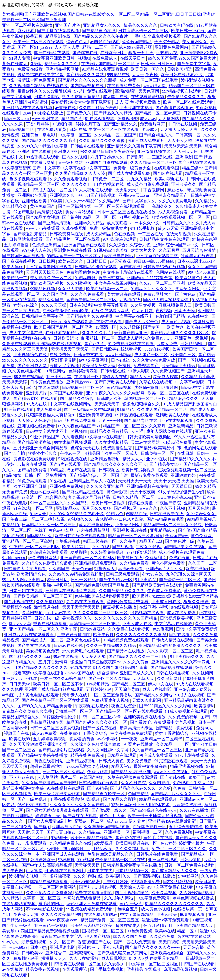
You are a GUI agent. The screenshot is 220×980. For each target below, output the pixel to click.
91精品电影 (86, 278)
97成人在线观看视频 (195, 684)
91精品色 (126, 409)
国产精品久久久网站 (86, 75)
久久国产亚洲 (56, 294)
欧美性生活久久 (43, 453)
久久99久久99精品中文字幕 (43, 146)
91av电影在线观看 (192, 755)
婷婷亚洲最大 (192, 843)
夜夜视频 (164, 311)
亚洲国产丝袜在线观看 (86, 245)
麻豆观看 (26, 31)
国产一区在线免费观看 (135, 942)
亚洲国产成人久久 (137, 673)
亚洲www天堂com (135, 195)
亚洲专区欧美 (35, 201)
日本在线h (121, 360)
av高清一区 (106, 327)
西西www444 (111, 420)
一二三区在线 (151, 234)
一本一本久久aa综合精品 (63, 678)
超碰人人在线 (115, 377)
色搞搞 (125, 366)
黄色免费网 (202, 536)
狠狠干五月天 (141, 53)
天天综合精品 (167, 42)
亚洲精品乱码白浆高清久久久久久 (171, 646)
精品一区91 (187, 931)
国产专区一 (154, 327)
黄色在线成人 (15, 64)
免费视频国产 (147, 366)
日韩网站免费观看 (26, 239)
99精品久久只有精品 (110, 431)
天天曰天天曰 (186, 151)
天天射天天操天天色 (45, 272)
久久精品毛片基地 (198, 377)
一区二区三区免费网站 (56, 887)
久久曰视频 (160, 783)
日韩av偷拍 (191, 860)
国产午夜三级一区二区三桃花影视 (34, 519)
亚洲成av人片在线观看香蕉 (29, 635)
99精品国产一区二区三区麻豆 (74, 256)
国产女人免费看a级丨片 (50, 821)
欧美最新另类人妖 (99, 366)
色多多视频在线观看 (28, 179)
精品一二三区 (96, 47)
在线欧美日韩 (114, 53)
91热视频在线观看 (148, 613)
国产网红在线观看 (80, 816)
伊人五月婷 (143, 311)
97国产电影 (24, 212)
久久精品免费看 (135, 563)
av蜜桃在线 (66, 108)
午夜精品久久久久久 (186, 97)
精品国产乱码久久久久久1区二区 (97, 722)
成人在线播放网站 (96, 525)
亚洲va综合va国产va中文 (177, 245)
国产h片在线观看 (66, 464)
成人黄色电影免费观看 (148, 184)
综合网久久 (56, 497)
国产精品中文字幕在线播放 (43, 755)
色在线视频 (125, 234)
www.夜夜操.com (63, 920)
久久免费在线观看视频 (129, 629)
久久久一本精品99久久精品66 (93, 201)
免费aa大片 (206, 728)
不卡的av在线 (22, 777)
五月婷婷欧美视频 (50, 739)
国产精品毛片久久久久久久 (176, 794)
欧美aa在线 (165, 931)
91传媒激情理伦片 (60, 717)
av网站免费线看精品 (83, 898)
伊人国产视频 (98, 936)
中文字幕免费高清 (153, 898)
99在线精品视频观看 (73, 442)
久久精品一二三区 (173, 744)
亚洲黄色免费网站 (172, 47)
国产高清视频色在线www (154, 810)
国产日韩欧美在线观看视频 (117, 349)
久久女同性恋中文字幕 (109, 750)
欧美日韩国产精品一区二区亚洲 (64, 327)
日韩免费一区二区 (158, 453)
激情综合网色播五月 (37, 80)
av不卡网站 (108, 739)
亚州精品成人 (163, 530)
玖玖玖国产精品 (137, 42)
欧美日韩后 (58, 580)
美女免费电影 (140, 761)
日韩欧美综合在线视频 (165, 267)
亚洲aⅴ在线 (157, 459)
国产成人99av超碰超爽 (132, 47)
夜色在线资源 (124, 706)
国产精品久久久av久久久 (133, 788)
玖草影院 (79, 552)
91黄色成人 (105, 569)
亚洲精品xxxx (79, 382)
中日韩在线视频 (183, 124)
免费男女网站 (188, 289)
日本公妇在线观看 (26, 591)
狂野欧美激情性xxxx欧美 (66, 311)
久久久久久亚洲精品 (105, 486)
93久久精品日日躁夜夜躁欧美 (108, 151)
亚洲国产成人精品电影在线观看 (55, 689)
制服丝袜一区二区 (98, 338)
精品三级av (192, 168)
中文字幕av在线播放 (174, 624)
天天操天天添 (15, 382)
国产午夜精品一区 (116, 580)
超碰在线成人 (128, 925)
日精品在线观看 (122, 755)
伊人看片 (138, 821)
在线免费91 (70, 733)
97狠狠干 (60, 838)
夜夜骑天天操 (26, 915)
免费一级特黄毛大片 (109, 228)
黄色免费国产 (43, 206)
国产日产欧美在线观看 (116, 382)
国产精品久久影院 (120, 799)
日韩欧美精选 (180, 69)
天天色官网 (149, 91)
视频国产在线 (17, 733)
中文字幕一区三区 (75, 135)
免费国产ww (177, 536)
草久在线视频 (15, 162)
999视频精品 (98, 684)
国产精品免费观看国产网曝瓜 (102, 585)
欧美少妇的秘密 (86, 882)
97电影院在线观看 (120, 239)
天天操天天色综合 (35, 420)
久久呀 (165, 788)
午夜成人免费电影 (165, 591)
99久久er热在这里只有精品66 (156, 958)
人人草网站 (47, 777)
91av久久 (11, 942)
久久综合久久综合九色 (130, 245)
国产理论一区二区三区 (180, 580)
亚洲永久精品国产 (171, 195)
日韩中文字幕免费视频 (197, 629)
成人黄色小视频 (176, 322)
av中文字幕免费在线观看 (171, 887)
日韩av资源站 (93, 629)
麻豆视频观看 (193, 915)
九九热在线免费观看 (86, 602)
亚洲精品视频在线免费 (148, 486)
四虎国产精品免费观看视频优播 (50, 931)
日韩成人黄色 (112, 761)
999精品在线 (118, 75)
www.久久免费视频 (172, 772)
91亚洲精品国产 (45, 437)
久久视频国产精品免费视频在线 (39, 86)
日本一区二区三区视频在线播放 (127, 212)
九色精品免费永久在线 (71, 843)
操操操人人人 (54, 958)
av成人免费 (167, 344)
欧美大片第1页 (76, 547)
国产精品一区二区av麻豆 (158, 113)
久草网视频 (33, 613)
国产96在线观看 (168, 173)
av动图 (9, 695)
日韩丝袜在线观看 (88, 146)
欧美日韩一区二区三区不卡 (58, 684)
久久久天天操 (54, 305)
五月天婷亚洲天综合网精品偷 (41, 448)
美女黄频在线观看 (124, 294)
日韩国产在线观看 (198, 964)
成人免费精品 (99, 234)
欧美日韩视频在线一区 (137, 843)
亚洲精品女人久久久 (102, 25)
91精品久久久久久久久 (152, 289)
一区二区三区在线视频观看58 (122, 206)
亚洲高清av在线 (67, 827)
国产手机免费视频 (107, 969)
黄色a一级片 (131, 904)
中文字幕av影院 (190, 382)
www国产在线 (82, 673)
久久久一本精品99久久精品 (111, 646)
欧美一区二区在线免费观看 (189, 102)
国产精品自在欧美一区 (104, 794)
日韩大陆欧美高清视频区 (149, 437)
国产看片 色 (141, 722)
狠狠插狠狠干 (26, 958)
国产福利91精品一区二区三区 (90, 217)
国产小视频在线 (19, 602)
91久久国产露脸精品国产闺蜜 (121, 667)
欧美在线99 (20, 739)
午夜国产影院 (169, 503)
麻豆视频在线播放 (120, 607)
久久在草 (128, 541)
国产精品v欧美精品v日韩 (158, 448)
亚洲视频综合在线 (31, 355)
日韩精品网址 (193, 344)
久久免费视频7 (50, 602)
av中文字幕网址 (94, 360)
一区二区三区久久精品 (64, 772)
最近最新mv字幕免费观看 (166, 920)
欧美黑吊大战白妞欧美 (92, 925)
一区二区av (129, 64)
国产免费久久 (79, 113)
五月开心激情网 (53, 662)
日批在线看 (180, 635)
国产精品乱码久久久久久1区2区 (180, 333)
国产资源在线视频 (19, 261)
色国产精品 (138, 794)
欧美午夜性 (104, 635)
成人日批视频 (114, 958)
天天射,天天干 (31, 832)
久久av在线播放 (194, 810)
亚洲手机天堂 (59, 377)
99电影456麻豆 (202, 272)
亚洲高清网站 (82, 953)
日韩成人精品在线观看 (173, 640)
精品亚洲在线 (58, 36)
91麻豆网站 (55, 371)
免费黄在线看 (31, 69)
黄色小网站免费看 (169, 563)
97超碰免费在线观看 (94, 91)
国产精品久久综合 (77, 399)
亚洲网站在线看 (33, 195)
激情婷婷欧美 (43, 860)
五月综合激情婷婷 (186, 827)
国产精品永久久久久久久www (153, 947)
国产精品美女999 (165, 464)
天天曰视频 (169, 942)
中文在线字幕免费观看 (132, 733)
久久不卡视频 (173, 508)
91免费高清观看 (33, 481)
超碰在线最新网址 (94, 530)
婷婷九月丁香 (89, 124)
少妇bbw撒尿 (147, 388)
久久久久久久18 (77, 184)
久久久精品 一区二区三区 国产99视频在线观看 (174, 162)
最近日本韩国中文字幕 (23, 788)
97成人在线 (37, 404)
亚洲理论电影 (63, 947)
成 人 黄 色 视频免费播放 (138, 102)
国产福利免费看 (33, 470)
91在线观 (22, 508)
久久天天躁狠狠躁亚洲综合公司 (39, 744)
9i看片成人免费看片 (147, 141)
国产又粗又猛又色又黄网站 (123, 953)
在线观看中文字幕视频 (175, 722)
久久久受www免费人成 (154, 360)
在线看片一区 (87, 377)
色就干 (40, 530)
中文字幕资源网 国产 (22, 168)
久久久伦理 (13, 689)
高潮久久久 (163, 206)
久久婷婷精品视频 (197, 893)
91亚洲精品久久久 (187, 657)
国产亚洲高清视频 (55, 223)
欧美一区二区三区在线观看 (39, 42)
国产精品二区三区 (129, 684)
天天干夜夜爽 (143, 492)
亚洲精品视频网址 (63, 69)
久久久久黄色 (136, 662)
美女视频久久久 (77, 618)
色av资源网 (163, 629)
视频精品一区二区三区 (39, 184)
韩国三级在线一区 (100, 541)
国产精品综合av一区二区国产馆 (99, 475)
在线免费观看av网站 (111, 311)
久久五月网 (170, 250)
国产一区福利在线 (75, 206)
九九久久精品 (140, 179)
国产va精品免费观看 (166, 519)
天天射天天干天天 (135, 481)
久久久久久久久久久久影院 (141, 635)
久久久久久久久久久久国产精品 (79, 805)
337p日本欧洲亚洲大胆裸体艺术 (141, 805)
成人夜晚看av (120, 223)
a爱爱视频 (104, 843)
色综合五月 (128, 909)
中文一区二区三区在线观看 (114, 130)
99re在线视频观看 (177, 420)
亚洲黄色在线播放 (84, 640)
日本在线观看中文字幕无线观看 (99, 305)
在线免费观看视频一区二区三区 (187, 470)
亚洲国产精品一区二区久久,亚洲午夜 (44, 629)
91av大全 (38, 514)
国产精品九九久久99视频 (90, 316)
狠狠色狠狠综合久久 (142, 404)
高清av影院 (126, 91)
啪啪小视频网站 (58, 585)
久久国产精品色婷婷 (98, 108)
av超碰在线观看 (32, 464)
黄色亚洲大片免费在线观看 (92, 904)
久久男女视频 (144, 305)
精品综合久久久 (184, 399)
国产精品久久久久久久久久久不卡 (116, 464)
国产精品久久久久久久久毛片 (49, 141)
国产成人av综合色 (142, 322)
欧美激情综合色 (32, 574)
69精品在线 (137, 514)
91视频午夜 (63, 124)
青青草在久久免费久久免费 (28, 711)
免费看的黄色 (82, 739)
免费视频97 (128, 119)
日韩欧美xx (33, 953)
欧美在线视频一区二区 (108, 289)
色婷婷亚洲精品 (47, 245)
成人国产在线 (116, 97)
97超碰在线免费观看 (49, 552)
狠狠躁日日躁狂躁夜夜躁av (96, 662)
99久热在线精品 (29, 377)
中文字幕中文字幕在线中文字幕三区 (78, 168)
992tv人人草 (20, 624)
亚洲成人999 (66, 151)
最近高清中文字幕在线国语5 (40, 673)
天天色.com (82, 569)
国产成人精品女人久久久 (175, 871)
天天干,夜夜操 (145, 75)
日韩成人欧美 (110, 399)
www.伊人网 (155, 86)
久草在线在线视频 (156, 382)
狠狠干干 (197, 777)
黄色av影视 (118, 492)
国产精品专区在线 (141, 420)
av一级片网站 (71, 162)
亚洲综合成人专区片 (193, 689)
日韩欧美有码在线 (177, 25)
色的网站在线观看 (200, 448)
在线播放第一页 (188, 909)
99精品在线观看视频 (158, 799)
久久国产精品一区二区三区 (158, 750)
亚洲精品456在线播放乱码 (173, 821)
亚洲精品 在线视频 (144, 969)
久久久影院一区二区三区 (171, 651)
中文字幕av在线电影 (104, 437)
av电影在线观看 (105, 42)
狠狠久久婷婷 (197, 602)
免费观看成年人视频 (111, 700)
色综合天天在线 (86, 448)
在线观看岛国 (167, 168)
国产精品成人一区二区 (43, 640)
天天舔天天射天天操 (183, 146)
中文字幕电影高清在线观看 (128, 272)
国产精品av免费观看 (175, 728)
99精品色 (115, 514)
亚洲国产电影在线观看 (107, 162)
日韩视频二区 (22, 130)
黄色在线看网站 (49, 761)
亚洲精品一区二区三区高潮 (28, 541)
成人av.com (117, 821)
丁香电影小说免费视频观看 (156, 36)
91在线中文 (199, 316)
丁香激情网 (154, 190)
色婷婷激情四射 (84, 371)
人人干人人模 (180, 141)
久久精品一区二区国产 (116, 135)
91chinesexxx (14, 558)
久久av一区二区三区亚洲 (162, 283)
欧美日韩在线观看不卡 (182, 75)
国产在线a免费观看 (52, 53)
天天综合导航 (127, 689)
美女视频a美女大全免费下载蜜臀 (82, 102)
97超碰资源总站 (142, 552)
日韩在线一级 (47, 618)
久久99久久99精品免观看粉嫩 (76, 574)
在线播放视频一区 (150, 827)
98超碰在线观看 (33, 805)
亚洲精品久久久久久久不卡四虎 (181, 662)
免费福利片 (156, 558)
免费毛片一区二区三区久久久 (179, 849)
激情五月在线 (47, 607)
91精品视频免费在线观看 (126, 640)
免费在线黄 (180, 558)
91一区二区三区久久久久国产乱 (60, 503)
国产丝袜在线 (86, 53)
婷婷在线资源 (141, 503)
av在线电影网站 (119, 256)
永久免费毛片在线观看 (84, 651)
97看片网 (170, 388)
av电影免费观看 (32, 843)
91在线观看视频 (100, 119)
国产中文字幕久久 (140, 201)
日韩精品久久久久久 (182, 223)
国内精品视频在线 (88, 86)
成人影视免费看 (174, 212)
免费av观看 (98, 772)
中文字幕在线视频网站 (116, 283)
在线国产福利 (92, 777)
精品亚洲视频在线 (187, 766)
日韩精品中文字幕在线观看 (165, 239)
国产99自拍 (15, 453)
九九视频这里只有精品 (90, 497)
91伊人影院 (139, 371)
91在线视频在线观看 (66, 788)
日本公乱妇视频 (178, 882)
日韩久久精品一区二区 (134, 497)
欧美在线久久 (71, 261)
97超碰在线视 (205, 239)
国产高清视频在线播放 (155, 876)
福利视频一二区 (148, 832)
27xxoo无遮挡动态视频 (88, 766)
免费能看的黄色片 (84, 272)
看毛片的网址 (51, 904)
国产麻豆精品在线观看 (84, 492)
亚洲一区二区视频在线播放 (28, 25)
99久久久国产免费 (130, 936)
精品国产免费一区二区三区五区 (110, 920)
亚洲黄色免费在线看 (73, 250)
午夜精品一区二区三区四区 (35, 547)
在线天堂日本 (133, 58)
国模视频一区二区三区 (103, 931)
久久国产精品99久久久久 (122, 591)
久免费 (180, 788)
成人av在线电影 (157, 689)
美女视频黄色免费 (43, 651)
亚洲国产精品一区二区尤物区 (88, 558)
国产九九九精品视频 (98, 887)
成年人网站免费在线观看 (170, 431)
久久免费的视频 (183, 717)
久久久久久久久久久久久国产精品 (126, 618)
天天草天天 (144, 678)
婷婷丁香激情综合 (172, 733)
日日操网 (47, 261)
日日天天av (20, 684)
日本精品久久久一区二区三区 (49, 525)
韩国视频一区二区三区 (146, 399)
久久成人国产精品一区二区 (162, 409)
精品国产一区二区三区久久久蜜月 (135, 426)
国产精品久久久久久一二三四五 (138, 657)
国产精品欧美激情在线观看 (158, 585)
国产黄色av (186, 294)
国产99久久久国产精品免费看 (45, 706)
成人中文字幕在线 (26, 333)
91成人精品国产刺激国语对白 (190, 404)
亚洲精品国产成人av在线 (93, 481)
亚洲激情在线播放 (35, 151)
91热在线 (58, 481)
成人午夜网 (13, 871)
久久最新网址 (170, 678)
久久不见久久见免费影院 (49, 893)
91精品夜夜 (102, 849)
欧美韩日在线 (130, 558)
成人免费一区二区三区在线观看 (149, 80)
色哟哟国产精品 (171, 316)
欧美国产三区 (183, 355)
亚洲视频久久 (63, 195)
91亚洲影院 (146, 580)
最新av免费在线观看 (150, 475)
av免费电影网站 (43, 558)
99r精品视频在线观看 (182, 91)
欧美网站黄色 (188, 278)
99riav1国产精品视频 (97, 195)
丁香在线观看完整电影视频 (75, 799)
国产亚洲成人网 (33, 366)
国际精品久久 (40, 536)
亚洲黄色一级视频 (192, 338)
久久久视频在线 (88, 876)
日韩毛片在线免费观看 (75, 420)
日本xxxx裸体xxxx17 (197, 261)
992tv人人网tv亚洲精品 (24, 580)
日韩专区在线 (114, 371)
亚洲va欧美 (167, 915)
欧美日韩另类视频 (139, 470)
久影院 (36, 64)
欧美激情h (204, 706)
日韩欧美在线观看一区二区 (76, 964)
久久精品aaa (90, 832)
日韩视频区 (109, 470)
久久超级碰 (130, 327)
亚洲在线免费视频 (67, 486)
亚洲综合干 (56, 953)
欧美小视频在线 (170, 179)
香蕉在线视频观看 (50, 624)
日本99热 (39, 947)
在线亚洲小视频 (154, 607)
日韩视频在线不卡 (200, 113)
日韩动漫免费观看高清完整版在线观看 (87, 322)
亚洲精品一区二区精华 (162, 739)
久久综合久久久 (201, 514)
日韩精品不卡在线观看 (96, 267)
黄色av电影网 (61, 530)
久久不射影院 (134, 783)
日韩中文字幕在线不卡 (47, 431)
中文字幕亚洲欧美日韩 (54, 58)
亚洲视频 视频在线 (130, 530)
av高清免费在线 (188, 805)
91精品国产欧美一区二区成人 (111, 453)
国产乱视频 (123, 547)
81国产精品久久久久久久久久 (41, 667)
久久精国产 (59, 569)
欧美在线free (197, 569)
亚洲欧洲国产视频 (47, 283)
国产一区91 (28, 47)
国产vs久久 (95, 344)
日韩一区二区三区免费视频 (56, 728)
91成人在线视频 (190, 695)
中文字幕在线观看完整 (157, 256)
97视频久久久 (81, 519)
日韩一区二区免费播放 (46, 475)
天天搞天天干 (108, 404)
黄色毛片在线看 (158, 838)
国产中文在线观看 (35, 646)
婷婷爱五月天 (48, 816)
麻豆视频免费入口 (176, 305)
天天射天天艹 (128, 190)
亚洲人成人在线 (138, 624)
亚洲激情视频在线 (154, 151)
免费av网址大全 (158, 294)
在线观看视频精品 (63, 333)
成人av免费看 (45, 733)
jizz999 (46, 47)
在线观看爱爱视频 (148, 97)
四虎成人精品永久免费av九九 (145, 338)
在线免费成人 (105, 58)
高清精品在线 (50, 212)
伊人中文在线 (161, 684)
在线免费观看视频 (19, 904)
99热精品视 (167, 53)
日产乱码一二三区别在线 (150, 157)
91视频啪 (79, 431)
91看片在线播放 (139, 744)
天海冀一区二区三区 (74, 711)
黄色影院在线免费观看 (35, 459)
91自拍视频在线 (110, 184)
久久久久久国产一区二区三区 (101, 613)
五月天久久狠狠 (97, 508)
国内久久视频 (75, 157)
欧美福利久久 (118, 876)
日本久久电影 (47, 97)
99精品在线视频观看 (49, 882)
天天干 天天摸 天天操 (175, 481)
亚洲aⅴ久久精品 (90, 223)
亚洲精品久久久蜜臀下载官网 (135, 146)
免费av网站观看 (80, 212)
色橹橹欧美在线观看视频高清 (102, 596)
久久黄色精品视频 (25, 371)
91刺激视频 (206, 108)
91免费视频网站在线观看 (131, 344)
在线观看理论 (75, 969)
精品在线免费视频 (88, 755)
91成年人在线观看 (198, 256)
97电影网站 (188, 876)
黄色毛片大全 (113, 816)
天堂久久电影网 (147, 700)
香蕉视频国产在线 (95, 942)
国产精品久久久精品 (114, 113)
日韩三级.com (17, 119)
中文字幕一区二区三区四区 (153, 964)
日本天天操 (185, 311)
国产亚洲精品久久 (121, 124)
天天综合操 (194, 947)
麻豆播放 (176, 190)
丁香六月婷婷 (116, 882)
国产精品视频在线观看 (172, 667)
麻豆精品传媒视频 (181, 969)
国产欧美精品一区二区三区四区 (43, 596)
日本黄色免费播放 (47, 382)
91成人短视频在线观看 (187, 711)
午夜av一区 (71, 453)
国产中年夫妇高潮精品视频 (47, 865)
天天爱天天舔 (94, 657)
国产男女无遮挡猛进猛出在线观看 (58, 810)
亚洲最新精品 (181, 426)
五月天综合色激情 (200, 250)
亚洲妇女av (12, 678)
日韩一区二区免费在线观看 (190, 865)
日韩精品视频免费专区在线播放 (133, 865)
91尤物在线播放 (49, 113)
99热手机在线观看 (43, 157)
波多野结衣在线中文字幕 (41, 75)
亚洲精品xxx (68, 508)
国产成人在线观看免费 (129, 173)
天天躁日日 (182, 486)
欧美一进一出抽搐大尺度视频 (155, 816)
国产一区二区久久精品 (110, 678)
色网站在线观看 (171, 272)
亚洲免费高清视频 (96, 415)
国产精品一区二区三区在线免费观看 (129, 711)
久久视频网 (203, 673)
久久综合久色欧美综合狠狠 (47, 563)
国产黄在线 (130, 267)
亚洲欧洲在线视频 (136, 108)
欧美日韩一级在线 (188, 31)
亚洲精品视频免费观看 (96, 563)
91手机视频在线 (135, 217)
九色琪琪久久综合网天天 (189, 574)
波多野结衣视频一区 (28, 876)
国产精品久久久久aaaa (30, 657)
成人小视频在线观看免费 (182, 552)
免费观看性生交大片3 (193, 783)
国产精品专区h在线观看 (36, 399)
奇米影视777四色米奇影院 (120, 519)
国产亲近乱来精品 (31, 234)
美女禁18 (10, 931)
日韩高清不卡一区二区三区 (144, 31)
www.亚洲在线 (46, 119)
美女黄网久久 (195, 42)
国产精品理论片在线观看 (62, 750)
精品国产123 (151, 541)
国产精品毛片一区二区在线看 (73, 239)
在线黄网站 (49, 388)
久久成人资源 (71, 289)
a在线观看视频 (185, 607)
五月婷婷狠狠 (99, 689)
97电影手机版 (143, 228)
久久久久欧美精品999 (62, 915)
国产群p (42, 827)
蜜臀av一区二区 (90, 821)
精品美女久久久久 (62, 64)
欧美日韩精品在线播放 (92, 838)
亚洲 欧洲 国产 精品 (194, 157)
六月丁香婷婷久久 (108, 157)
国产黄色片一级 (180, 541)
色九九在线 (81, 667)
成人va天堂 (168, 228)
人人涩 (138, 431)
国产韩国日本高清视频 (23, 256)
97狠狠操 (66, 860)
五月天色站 (199, 508)
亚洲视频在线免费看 (37, 426)
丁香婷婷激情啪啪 (74, 635)
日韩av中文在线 (89, 355)
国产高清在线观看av (175, 108)
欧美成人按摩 (166, 377)
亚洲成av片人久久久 (165, 569)
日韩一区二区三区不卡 (100, 717)
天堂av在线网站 (146, 442)
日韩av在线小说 (69, 646)
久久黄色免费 (163, 936)
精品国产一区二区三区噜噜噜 (136, 536)
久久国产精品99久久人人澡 (81, 173)
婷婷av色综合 (26, 305)
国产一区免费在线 (100, 728)
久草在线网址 (75, 228)
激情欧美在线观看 (173, 415)
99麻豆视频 (203, 920)
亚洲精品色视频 (105, 459)
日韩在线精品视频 (173, 673)
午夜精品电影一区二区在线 (121, 860)
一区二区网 (43, 508)
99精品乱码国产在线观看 (73, 470)
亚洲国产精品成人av (195, 925)
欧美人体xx (13, 267)
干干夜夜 (130, 739)
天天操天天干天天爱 (70, 349)
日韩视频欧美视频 (177, 618)
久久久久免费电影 (176, 201)
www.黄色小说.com (175, 497)
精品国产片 (72, 119)
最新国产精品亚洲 (131, 333)
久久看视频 (73, 437)
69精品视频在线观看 (135, 415)
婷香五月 (35, 36)
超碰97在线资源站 (195, 936)
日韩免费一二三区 (108, 179)
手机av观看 (113, 947)
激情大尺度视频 (65, 366)
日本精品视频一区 (132, 871)
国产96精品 (98, 788)
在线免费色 (61, 355)
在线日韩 (186, 453)
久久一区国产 (63, 942)
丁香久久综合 (96, 733)
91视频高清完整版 (112, 250)
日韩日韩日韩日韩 (158, 64)
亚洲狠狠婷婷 (184, 475)
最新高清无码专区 (137, 728)
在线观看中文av (17, 113)
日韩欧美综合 (66, 338)
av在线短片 (13, 969)
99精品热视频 (43, 289)
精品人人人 (141, 377)
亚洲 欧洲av (89, 947)
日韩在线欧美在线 (167, 514)
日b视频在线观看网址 (65, 871)
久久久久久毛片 (97, 333)
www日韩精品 (119, 355)
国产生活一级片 (17, 925)
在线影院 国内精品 (99, 64)
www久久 (149, 508)
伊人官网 (34, 871)
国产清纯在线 (173, 777)
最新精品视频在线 (47, 722)
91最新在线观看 (19, 409)
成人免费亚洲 (49, 409)
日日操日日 (97, 261)
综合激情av (107, 673)
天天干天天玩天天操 (81, 607)
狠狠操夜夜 (61, 876)
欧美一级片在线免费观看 (58, 794)
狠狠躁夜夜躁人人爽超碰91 (51, 415)
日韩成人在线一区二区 (51, 190)
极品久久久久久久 (141, 25)
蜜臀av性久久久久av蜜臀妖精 (45, 91)
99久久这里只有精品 (81, 97)
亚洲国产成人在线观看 (64, 854)
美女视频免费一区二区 (51, 278)
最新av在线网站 (45, 492)
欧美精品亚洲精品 (179, 366)
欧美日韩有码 (112, 278)
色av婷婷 (168, 843)
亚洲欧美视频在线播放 (145, 717)
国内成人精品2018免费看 (167, 300)
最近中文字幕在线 (151, 766)
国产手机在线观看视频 (58, 31)
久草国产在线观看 (67, 393)
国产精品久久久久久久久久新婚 (88, 80)
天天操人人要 (133, 887)
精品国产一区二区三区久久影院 (173, 525)
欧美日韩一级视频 (109, 503)
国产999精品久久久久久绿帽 (166, 706)
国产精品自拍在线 (99, 31)
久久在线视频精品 (112, 442)
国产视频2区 (126, 508)
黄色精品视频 (120, 388)
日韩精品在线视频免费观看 (71, 591)
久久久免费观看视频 (69, 179)
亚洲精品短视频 (81, 761)
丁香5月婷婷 (38, 124)
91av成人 (150, 130)
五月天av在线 (58, 613)
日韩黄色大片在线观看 (25, 569)
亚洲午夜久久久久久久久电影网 (116, 393)
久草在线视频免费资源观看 (133, 777)
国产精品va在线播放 (126, 651)
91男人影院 (20, 58)
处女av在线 (153, 574)
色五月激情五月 (158, 925)
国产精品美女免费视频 (185, 547)
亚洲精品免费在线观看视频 (28, 108)
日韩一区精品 (84, 580)
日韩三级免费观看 (123, 574)
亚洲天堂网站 (128, 525)
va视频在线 (130, 300)
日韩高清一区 (188, 135)
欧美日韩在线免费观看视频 (80, 536)
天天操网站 (169, 119)
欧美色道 (176, 327)
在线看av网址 (43, 162)
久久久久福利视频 (133, 849)
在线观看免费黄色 (124, 86)
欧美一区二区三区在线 (169, 393)
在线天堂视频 (179, 234)
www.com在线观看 (43, 228)
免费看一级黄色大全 (133, 168)
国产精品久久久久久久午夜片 (101, 36)
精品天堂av (121, 766)
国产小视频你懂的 (132, 893)
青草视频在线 (68, 541)
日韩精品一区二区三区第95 (95, 624)
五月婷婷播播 (17, 245)
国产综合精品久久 (156, 135)
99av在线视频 (66, 657)
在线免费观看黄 (52, 130)
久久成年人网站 (119, 898)
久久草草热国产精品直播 (107, 827)
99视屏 (31, 678)
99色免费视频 (140, 931)
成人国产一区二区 (151, 355)
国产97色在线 (128, 838)
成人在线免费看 (182, 613)
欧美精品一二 (15, 278)
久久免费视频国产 (168, 371)
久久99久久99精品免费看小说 (77, 514)
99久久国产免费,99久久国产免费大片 (182, 58)
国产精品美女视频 (43, 217)
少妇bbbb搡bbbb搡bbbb (68, 849)
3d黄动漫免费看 (178, 442)
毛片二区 (69, 777)
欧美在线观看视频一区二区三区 (181, 217)
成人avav (148, 119)
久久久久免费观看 (88, 294)
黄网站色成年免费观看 (128, 602)
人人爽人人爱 (68, 47)
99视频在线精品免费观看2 (91, 909)
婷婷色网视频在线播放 (194, 898)
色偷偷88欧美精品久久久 (111, 854)
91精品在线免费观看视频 (105, 69)
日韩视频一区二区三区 (83, 388)
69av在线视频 (157, 349)
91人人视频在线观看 (94, 190)
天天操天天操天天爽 (179, 130)
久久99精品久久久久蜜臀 (102, 141)
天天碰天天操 (88, 865)
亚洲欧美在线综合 (168, 953)
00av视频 (85, 860)
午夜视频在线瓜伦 (92, 706)
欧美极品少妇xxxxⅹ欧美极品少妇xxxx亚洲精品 (175, 596)
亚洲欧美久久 (184, 184)
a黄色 (31, 388)
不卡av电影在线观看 (45, 909)
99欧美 (56, 201)
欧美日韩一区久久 (148, 69)
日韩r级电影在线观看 (99, 783)
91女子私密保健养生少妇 (182, 492)
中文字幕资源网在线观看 (49, 267)
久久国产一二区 (203, 563)
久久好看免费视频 (108, 552)
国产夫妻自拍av (61, 832)
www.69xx (19, 947)
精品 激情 (13, 475)
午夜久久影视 (149, 547)
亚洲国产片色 (68, 25)
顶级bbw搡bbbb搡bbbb (154, 261)
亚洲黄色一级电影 (39, 135)
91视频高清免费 (146, 882)
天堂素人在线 (75, 695)
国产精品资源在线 (35, 442)
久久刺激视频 (79, 283)
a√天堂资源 (121, 261)
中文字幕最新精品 (137, 915)
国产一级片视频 (33, 799)
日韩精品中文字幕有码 (43, 316)
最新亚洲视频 (34, 942)
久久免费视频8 (179, 832)
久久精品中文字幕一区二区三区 (32, 898)
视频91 (84, 58)
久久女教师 (115, 964)
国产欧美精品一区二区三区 (92, 300)
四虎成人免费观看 (156, 755)
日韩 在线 (78, 130)
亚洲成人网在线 (167, 602)
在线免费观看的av (101, 915)
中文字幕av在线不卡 (135, 316)
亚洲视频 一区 (117, 832)
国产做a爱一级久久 (109, 810)
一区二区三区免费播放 (111, 695)
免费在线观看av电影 (94, 893)
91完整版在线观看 (172, 761)
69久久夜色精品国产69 (79, 426)
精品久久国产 (51, 300)
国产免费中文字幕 (194, 64)
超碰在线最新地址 (47, 766)
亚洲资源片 (37, 393)
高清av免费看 (131, 569)
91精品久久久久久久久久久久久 (175, 904)
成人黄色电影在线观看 (39, 695)
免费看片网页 (153, 124)
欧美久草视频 (164, 893)
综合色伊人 (77, 42)
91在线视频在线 (73, 459)
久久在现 (101, 547)
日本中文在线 (100, 871)
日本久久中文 (147, 223)
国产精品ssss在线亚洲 (131, 772)
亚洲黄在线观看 (163, 860)
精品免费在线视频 (43, 969)
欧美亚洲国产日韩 (31, 486)
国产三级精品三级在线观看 (90, 409)
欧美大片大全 (144, 250)
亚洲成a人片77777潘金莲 (150, 278)
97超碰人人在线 (37, 250)
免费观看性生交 (118, 448)
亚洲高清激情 (64, 360)
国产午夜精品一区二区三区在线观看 (56, 700)
